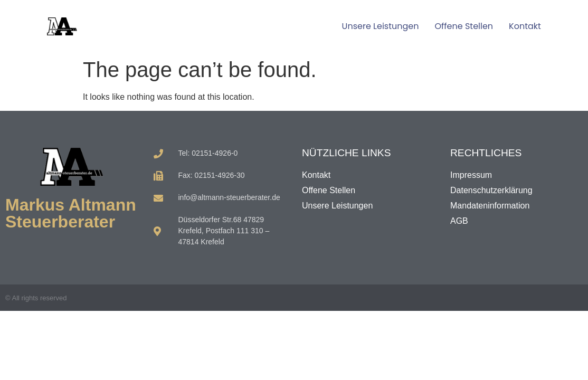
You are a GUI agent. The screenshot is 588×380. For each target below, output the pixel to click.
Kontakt (525, 26)
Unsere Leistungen (381, 26)
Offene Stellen (464, 26)
